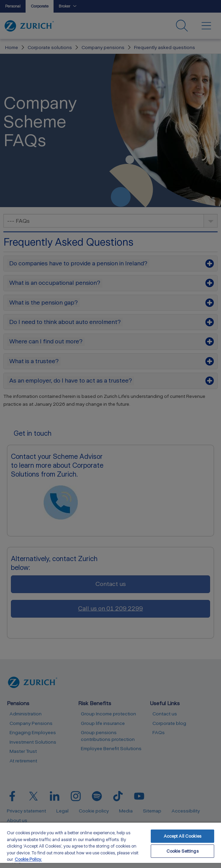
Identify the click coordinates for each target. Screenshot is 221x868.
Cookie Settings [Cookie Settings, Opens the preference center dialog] (182, 851)
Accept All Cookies (182, 836)
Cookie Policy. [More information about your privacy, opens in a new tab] (28, 859)
